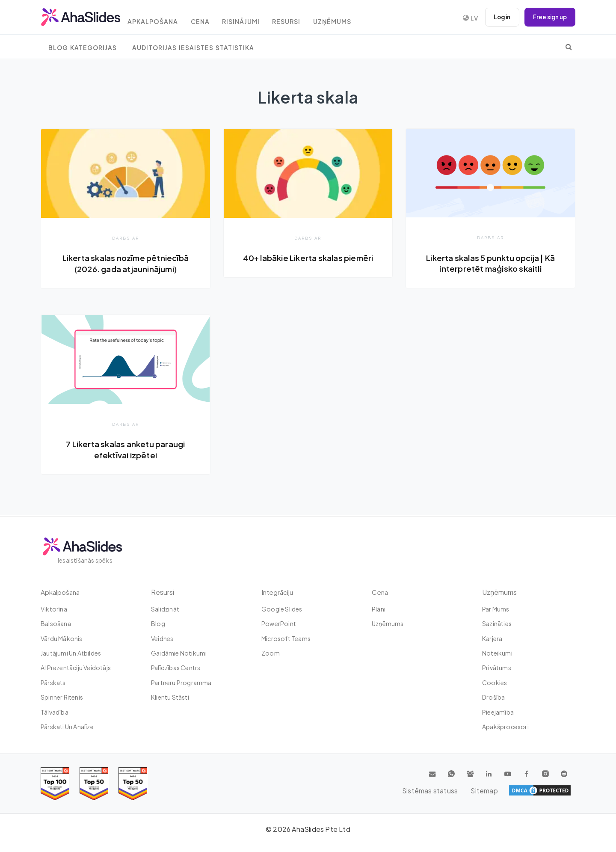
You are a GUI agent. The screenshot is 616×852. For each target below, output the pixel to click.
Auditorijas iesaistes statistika (193, 48)
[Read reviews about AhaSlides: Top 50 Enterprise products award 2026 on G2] (133, 784)
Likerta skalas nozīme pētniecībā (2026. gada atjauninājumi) (126, 263)
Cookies (495, 683)
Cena (210, 18)
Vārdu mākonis (62, 638)
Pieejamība (498, 712)
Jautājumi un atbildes (71, 653)
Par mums (496, 609)
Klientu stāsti (170, 697)
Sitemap (556, 790)
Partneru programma (181, 683)
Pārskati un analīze (67, 727)
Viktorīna (54, 609)
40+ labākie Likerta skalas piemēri (308, 258)
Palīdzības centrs (176, 668)
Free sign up (548, 17)
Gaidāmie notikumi (179, 653)
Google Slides (282, 609)
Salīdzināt (165, 609)
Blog (158, 623)
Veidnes (162, 638)
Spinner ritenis (62, 697)
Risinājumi (253, 18)
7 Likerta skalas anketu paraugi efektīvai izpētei (126, 450)
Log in (498, 17)
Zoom (271, 653)
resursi (302, 18)
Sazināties (497, 623)
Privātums (497, 668)
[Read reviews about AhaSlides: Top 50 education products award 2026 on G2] (94, 784)
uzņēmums (350, 18)
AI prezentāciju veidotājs (76, 668)
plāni (379, 609)
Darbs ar (126, 238)
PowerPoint (279, 623)
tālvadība (55, 712)
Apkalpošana (160, 18)
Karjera (492, 638)
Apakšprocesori (505, 727)
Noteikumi (497, 653)
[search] (569, 47)
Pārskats (53, 683)
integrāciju (278, 592)
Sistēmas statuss (505, 790)
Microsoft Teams (286, 638)
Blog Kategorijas (83, 48)
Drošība (493, 697)
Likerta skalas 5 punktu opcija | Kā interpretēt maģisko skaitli (490, 263)
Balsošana (56, 623)
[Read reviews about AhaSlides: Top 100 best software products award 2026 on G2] (55, 784)
